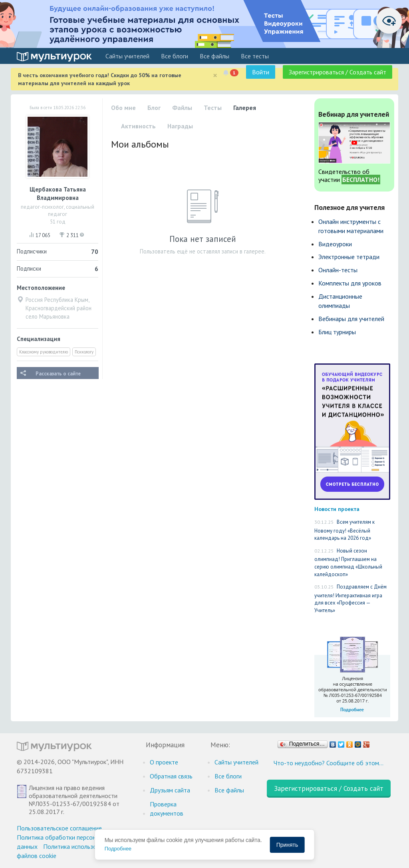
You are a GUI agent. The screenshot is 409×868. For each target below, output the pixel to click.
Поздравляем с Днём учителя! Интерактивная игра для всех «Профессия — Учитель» (350, 599)
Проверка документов (167, 809)
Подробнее (118, 849)
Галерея (245, 108)
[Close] (215, 75)
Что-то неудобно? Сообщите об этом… (329, 763)
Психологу (84, 352)
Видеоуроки (335, 244)
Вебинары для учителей (351, 319)
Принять (287, 845)
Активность (138, 126)
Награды (180, 126)
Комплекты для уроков (350, 283)
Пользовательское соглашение (59, 828)
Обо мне (123, 108)
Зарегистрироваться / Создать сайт (338, 72)
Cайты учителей (127, 56)
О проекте (164, 762)
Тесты (213, 108)
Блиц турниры (337, 332)
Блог (154, 108)
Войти (261, 72)
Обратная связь (171, 776)
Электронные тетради (349, 257)
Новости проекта (337, 509)
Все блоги (175, 56)
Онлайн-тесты (338, 270)
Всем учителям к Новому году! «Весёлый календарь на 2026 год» (344, 530)
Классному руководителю (44, 352)
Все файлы (214, 56)
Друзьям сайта (170, 790)
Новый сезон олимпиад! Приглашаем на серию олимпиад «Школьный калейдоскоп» (348, 563)
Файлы (182, 108)
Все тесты (255, 56)
